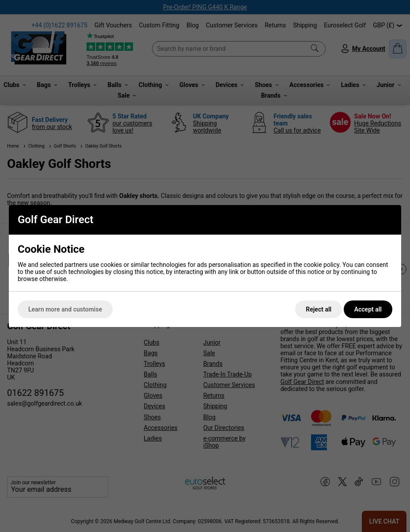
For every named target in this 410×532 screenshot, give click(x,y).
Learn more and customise (65, 309)
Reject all (319, 309)
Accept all (368, 309)
